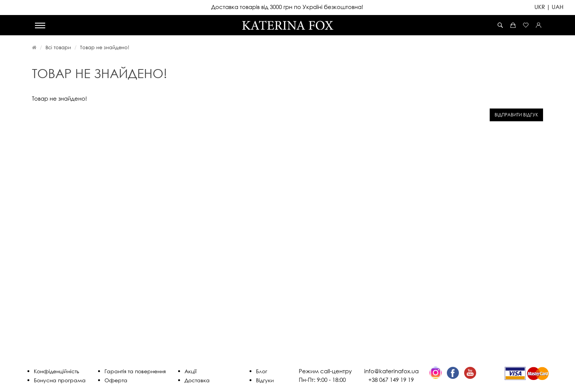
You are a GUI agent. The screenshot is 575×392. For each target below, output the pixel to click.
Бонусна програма (60, 380)
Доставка (197, 380)
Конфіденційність (57, 371)
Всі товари (58, 47)
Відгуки (265, 380)
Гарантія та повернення (135, 371)
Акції (191, 371)
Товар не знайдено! (105, 47)
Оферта (116, 380)
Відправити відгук (516, 115)
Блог (262, 371)
